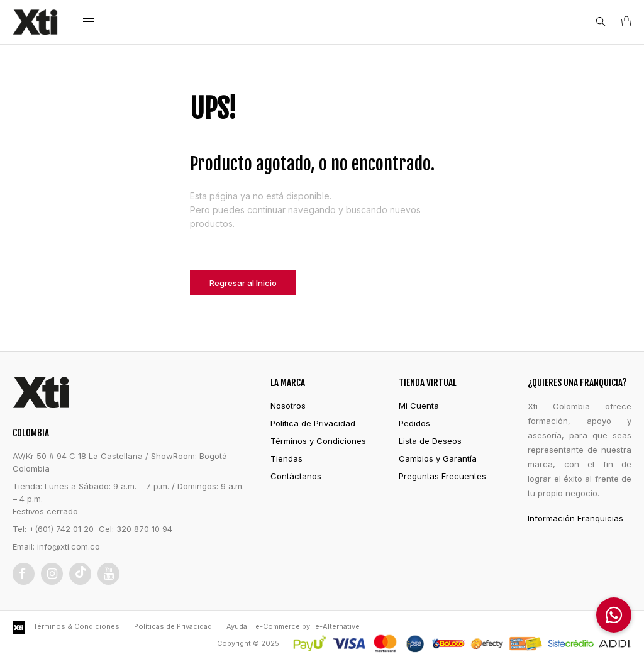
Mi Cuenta (419, 406)
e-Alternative (337, 626)
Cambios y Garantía (438, 458)
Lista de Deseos (430, 441)
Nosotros (288, 406)
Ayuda (237, 626)
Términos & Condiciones (76, 626)
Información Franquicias (575, 518)
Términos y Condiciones (318, 441)
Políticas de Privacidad (173, 626)
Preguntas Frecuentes (442, 476)
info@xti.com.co (69, 546)
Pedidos (414, 423)
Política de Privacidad (313, 423)
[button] (614, 615)
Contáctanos (296, 476)
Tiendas (286, 458)
